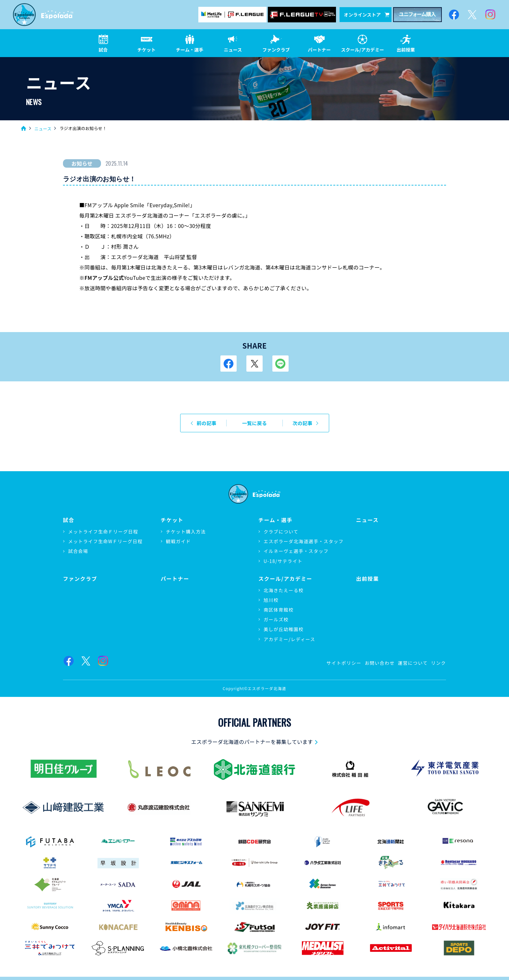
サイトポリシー (344, 663)
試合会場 (78, 551)
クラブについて (281, 532)
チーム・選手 (275, 520)
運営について (413, 663)
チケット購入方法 (186, 532)
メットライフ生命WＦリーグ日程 (105, 541)
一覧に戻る (255, 423)
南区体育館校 (279, 610)
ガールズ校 (276, 619)
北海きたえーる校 (284, 590)
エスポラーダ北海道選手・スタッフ (304, 541)
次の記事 (302, 423)
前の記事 (207, 423)
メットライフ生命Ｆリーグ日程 (103, 532)
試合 (69, 520)
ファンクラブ (80, 579)
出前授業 (367, 579)
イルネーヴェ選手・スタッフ (296, 551)
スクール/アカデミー (285, 579)
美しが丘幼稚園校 (284, 629)
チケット (172, 520)
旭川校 (271, 600)
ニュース (43, 129)
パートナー (175, 579)
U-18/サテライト (283, 561)
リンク (439, 663)
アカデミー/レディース (289, 639)
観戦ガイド (178, 541)
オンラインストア (366, 15)
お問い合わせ (379, 663)
